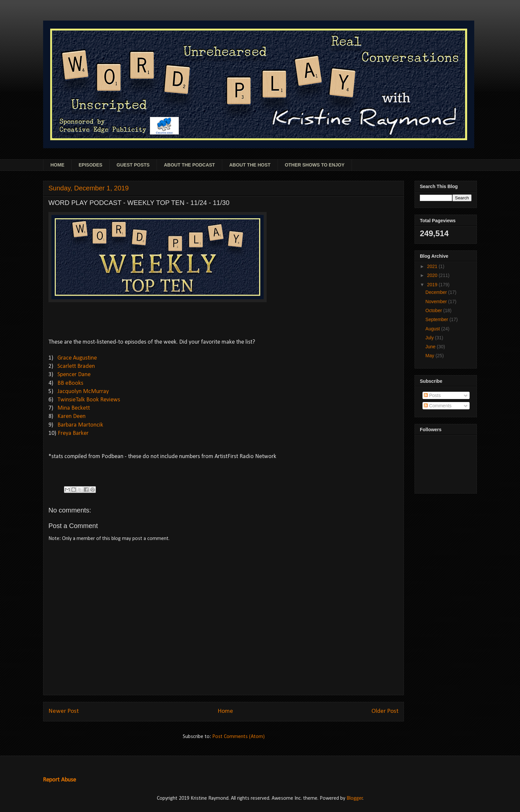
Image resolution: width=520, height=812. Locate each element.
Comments (438, 406)
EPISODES (91, 165)
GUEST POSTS (133, 165)
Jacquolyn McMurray (83, 392)
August (433, 329)
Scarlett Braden (76, 366)
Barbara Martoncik (80, 425)
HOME (57, 165)
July (430, 338)
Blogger (355, 798)
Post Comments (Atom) (238, 737)
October (434, 310)
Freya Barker (73, 433)
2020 (433, 275)
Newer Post (64, 711)
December (437, 292)
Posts (432, 395)
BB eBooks (70, 383)
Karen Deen (71, 416)
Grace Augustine (77, 358)
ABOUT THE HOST (250, 165)
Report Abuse (59, 780)
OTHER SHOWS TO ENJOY (315, 165)
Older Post (385, 711)
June (431, 347)
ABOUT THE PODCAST (189, 165)
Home (225, 711)
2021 (433, 266)
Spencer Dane (74, 375)
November (437, 302)
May (430, 356)
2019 (433, 285)
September (437, 319)
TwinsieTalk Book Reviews (89, 400)
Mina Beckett (74, 408)
